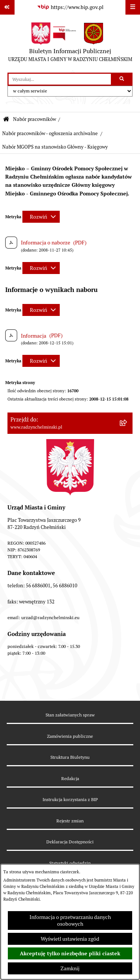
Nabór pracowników (35, 119)
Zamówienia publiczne (70, 736)
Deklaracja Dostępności (70, 842)
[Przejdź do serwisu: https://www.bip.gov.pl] (70, 7)
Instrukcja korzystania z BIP (70, 799)
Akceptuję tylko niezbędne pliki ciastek (70, 953)
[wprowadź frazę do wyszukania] (60, 79)
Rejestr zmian (70, 821)
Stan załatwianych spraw (70, 715)
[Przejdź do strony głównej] (70, 44)
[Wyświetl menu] (133, 7)
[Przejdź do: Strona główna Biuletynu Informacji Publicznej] (6, 120)
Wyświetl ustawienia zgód (70, 939)
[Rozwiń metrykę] (41, 217)
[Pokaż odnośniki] (7, 7)
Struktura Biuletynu (70, 757)
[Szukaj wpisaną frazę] (122, 79)
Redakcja (70, 778)
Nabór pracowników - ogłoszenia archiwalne (50, 133)
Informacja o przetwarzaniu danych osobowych (70, 920)
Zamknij (70, 968)
